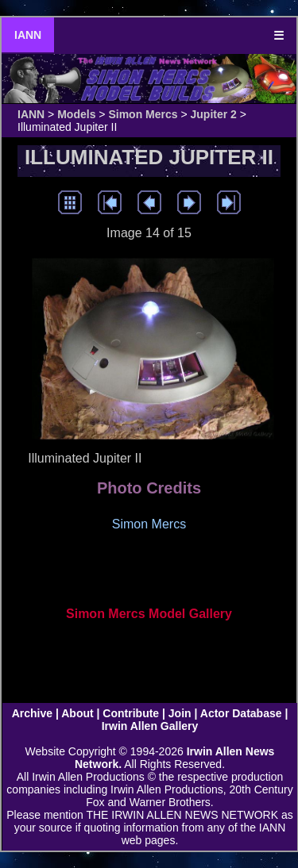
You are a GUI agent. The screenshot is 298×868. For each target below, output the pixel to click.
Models (76, 114)
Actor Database (241, 713)
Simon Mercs (143, 114)
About (77, 713)
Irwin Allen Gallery (150, 726)
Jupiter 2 (214, 114)
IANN (28, 35)
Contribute (131, 713)
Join (180, 713)
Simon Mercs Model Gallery (149, 614)
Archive (32, 713)
